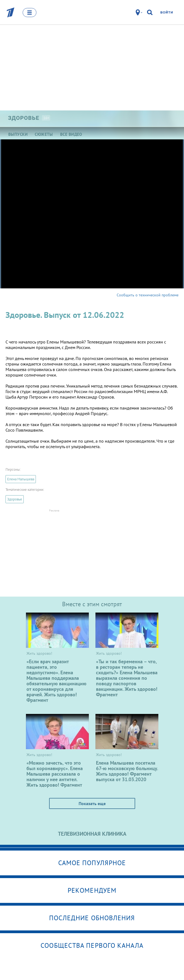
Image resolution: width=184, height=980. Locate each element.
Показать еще (92, 803)
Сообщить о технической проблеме (148, 295)
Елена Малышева (21, 479)
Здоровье (15, 499)
